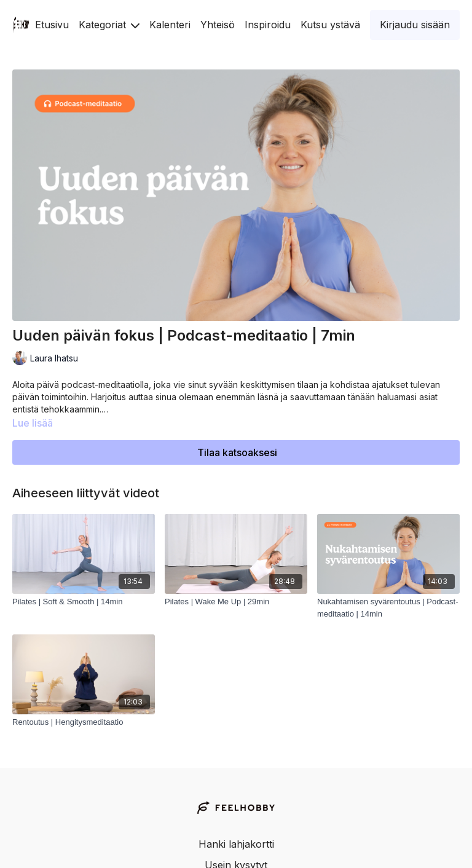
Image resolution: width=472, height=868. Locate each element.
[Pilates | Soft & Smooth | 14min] (84, 602)
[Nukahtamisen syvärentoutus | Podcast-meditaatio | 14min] (388, 608)
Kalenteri (170, 25)
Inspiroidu (268, 25)
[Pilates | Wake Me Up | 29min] (236, 602)
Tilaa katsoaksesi (237, 452)
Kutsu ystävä (330, 25)
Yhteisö (218, 25)
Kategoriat (109, 25)
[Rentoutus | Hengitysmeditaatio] (84, 722)
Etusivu (52, 25)
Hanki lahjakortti (236, 844)
